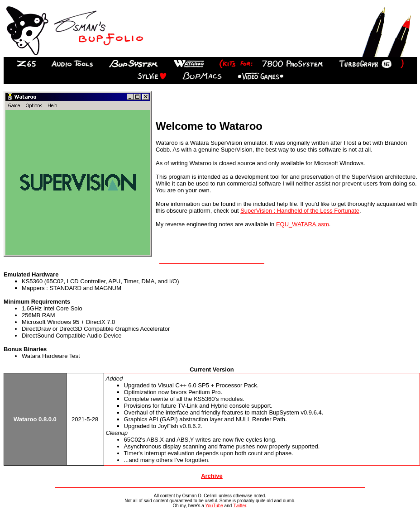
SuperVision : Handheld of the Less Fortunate (300, 211)
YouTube (214, 506)
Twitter (240, 506)
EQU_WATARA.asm (303, 224)
